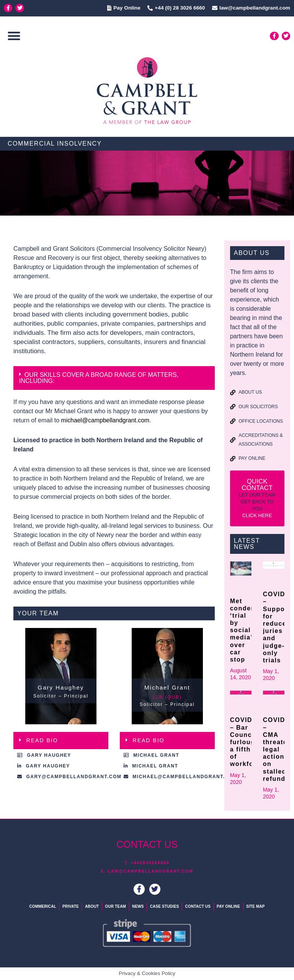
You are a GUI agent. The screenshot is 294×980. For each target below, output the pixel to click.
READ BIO (42, 740)
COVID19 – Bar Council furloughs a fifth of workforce (247, 742)
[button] (14, 36)
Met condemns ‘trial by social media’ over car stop (248, 630)
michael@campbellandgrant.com (106, 420)
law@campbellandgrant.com (150, 871)
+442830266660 (150, 863)
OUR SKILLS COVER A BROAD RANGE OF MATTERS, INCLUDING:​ (99, 378)
